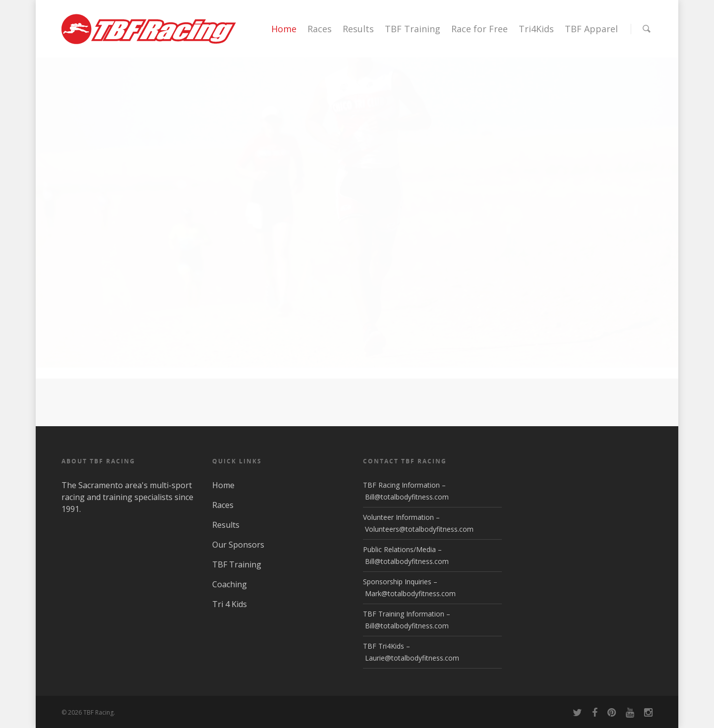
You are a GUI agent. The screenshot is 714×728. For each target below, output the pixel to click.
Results (358, 29)
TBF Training (413, 29)
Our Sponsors (238, 545)
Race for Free (479, 29)
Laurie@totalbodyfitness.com (412, 658)
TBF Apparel (591, 29)
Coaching (230, 584)
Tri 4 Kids (230, 604)
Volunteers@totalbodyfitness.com (419, 529)
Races (320, 29)
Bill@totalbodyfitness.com (407, 497)
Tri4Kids (536, 29)
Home (284, 29)
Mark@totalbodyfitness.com (410, 593)
